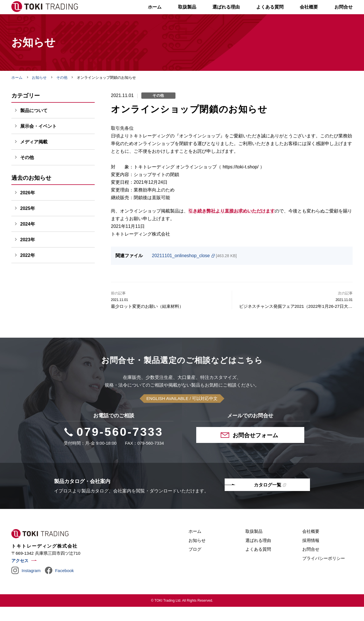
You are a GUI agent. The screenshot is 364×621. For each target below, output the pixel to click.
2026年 (28, 207)
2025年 (28, 223)
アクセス (20, 575)
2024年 (28, 238)
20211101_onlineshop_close (181, 270)
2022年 (28, 270)
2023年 (28, 254)
